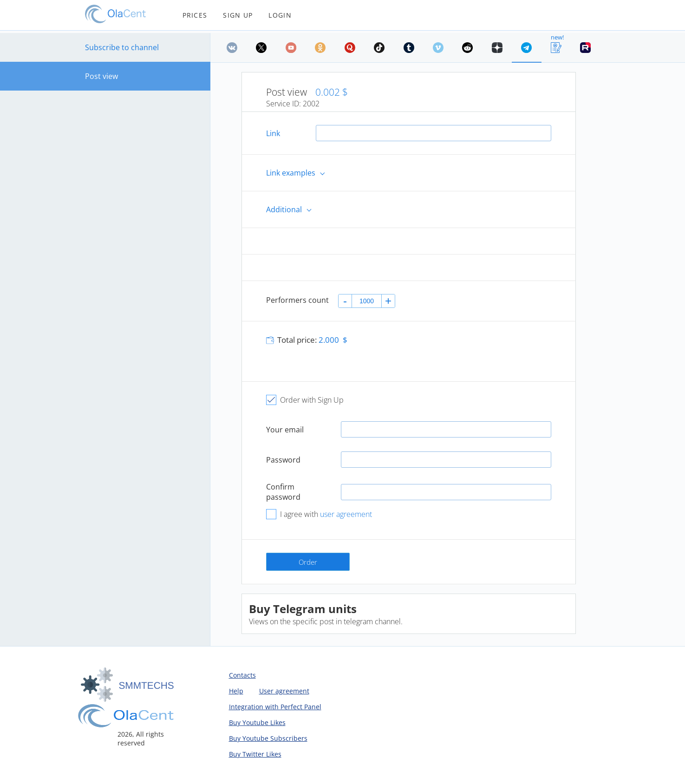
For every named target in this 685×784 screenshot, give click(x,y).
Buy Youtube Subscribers (268, 738)
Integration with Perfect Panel (275, 707)
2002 (311, 104)
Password (283, 460)
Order (308, 562)
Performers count (297, 300)
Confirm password (283, 492)
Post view (101, 76)
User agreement (284, 691)
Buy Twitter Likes (255, 754)
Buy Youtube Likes (257, 722)
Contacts (242, 675)
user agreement (346, 514)
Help (236, 691)
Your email (285, 430)
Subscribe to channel (122, 47)
